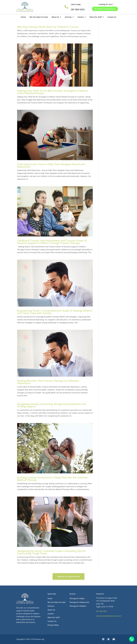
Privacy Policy (53, 625)
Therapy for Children (78, 606)
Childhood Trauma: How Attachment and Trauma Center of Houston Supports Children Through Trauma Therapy (52, 242)
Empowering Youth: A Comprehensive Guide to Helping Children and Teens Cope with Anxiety (55, 312)
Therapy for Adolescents (79, 602)
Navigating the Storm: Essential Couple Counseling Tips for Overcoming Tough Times (51, 552)
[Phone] (132, 639)
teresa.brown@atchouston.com (109, 616)
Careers (82, 17)
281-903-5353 (101, 611)
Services (69, 17)
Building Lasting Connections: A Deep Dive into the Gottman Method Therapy (52, 479)
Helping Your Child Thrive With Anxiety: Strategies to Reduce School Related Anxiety (53, 92)
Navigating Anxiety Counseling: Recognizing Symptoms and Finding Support (52, 405)
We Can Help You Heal (39, 17)
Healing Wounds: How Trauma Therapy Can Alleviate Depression (48, 382)
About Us (56, 17)
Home (23, 17)
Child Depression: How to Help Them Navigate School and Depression (51, 165)
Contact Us (112, 17)
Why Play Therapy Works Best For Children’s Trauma (48, 27)
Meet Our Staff (97, 17)
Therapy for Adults (77, 598)
